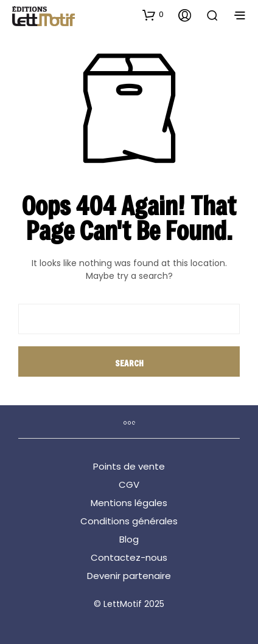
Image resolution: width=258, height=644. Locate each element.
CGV (129, 485)
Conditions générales (129, 521)
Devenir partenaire (129, 576)
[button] (153, 15)
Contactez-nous (129, 557)
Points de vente (129, 466)
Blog (129, 539)
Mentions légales (129, 503)
